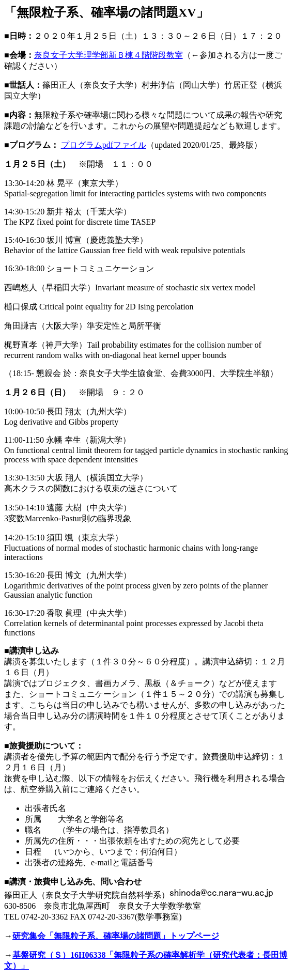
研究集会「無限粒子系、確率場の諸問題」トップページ (116, 936)
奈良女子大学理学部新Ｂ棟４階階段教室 (109, 55)
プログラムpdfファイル (104, 145)
